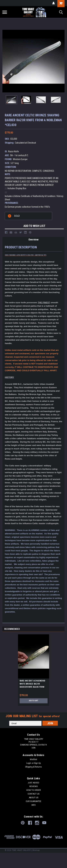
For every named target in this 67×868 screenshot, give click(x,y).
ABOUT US (34, 798)
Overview (33, 240)
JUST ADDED (33, 783)
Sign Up (37, 763)
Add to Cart (33, 701)
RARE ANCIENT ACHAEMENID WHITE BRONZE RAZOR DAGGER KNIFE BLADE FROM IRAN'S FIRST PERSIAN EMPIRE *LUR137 (33, 684)
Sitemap (36, 850)
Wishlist (33, 759)
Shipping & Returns (33, 767)
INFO (34, 805)
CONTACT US (33, 794)
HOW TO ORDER (34, 790)
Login (29, 763)
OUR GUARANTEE (33, 801)
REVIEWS (33, 786)
